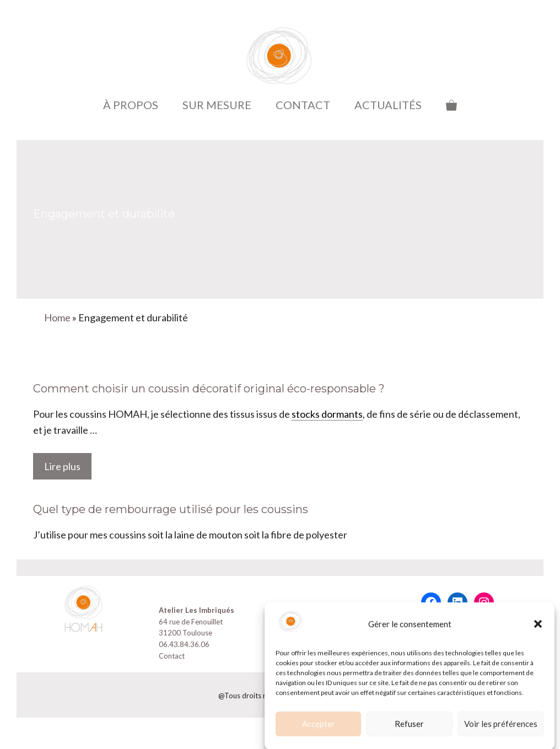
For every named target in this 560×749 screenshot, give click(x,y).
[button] (538, 632)
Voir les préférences (501, 732)
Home (57, 317)
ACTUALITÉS (388, 105)
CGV (298, 610)
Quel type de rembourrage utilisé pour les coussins (171, 509)
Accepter (319, 732)
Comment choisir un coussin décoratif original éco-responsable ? (209, 389)
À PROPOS (131, 105)
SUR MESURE (217, 105)
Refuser (409, 732)
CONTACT (303, 105)
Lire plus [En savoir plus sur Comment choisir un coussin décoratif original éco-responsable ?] (62, 466)
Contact (172, 656)
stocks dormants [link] (327, 414)
